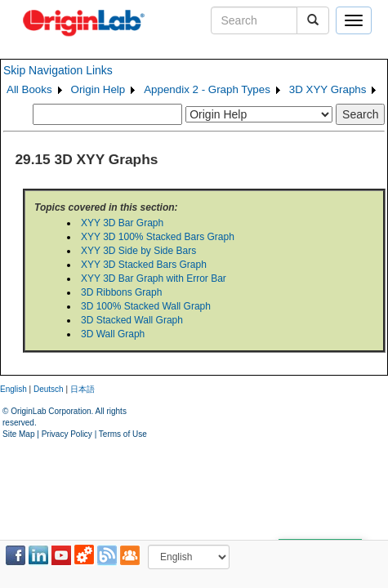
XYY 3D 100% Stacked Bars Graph (158, 237)
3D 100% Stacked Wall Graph (146, 306)
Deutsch (49, 389)
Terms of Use (123, 434)
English (13, 389)
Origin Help (98, 89)
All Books (29, 89)
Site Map (18, 434)
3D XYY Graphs (328, 89)
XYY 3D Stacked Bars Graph (144, 265)
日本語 (83, 389)
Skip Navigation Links (58, 70)
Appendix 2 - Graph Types (207, 89)
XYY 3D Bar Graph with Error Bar (154, 278)
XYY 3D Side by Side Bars (138, 251)
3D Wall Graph (113, 334)
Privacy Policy (67, 434)
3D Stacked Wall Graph (132, 320)
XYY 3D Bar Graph (122, 223)
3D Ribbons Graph (121, 292)
